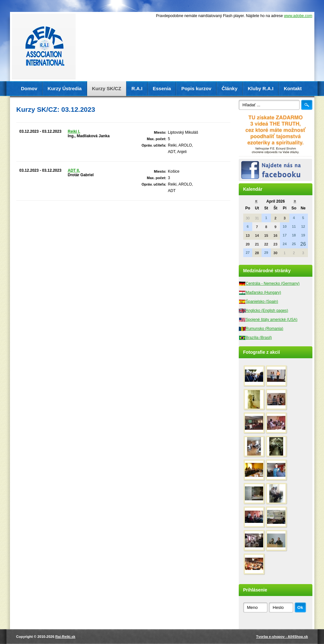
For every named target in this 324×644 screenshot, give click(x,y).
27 (248, 253)
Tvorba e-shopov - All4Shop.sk (282, 637)
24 (285, 244)
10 (285, 226)
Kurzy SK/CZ (107, 88)
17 (285, 235)
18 (294, 235)
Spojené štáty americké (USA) (272, 320)
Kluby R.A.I (261, 88)
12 (303, 226)
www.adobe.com (298, 16)
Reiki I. (74, 131)
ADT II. (74, 170)
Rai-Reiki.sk (65, 637)
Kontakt (293, 88)
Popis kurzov (196, 88)
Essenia (162, 88)
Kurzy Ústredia (65, 88)
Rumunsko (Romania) (265, 329)
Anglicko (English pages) (267, 311)
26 (303, 244)
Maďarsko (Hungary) (264, 293)
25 (294, 244)
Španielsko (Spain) (262, 302)
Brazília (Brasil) (259, 338)
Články (230, 88)
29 (266, 253)
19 (303, 235)
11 (294, 226)
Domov (29, 88)
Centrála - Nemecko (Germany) (273, 284)
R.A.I (137, 88)
